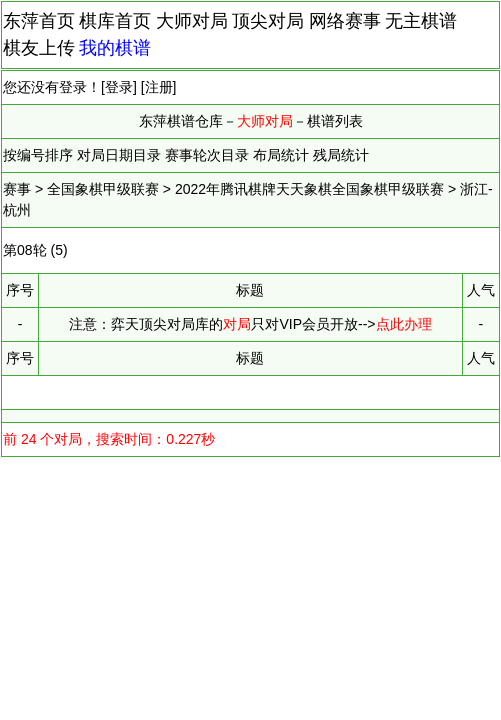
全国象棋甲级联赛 (103, 189)
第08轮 (25, 250)
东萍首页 (39, 21)
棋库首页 (115, 21)
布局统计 (281, 155)
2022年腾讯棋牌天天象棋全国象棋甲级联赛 (309, 189)
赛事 (17, 189)
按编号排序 (38, 155)
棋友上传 (39, 48)
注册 (159, 87)
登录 (119, 87)
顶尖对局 (268, 21)
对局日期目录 (119, 155)
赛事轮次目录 (207, 155)
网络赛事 (345, 21)
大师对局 (192, 21)
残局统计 (341, 155)
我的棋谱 (115, 48)
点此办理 (404, 324)
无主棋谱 (421, 21)
